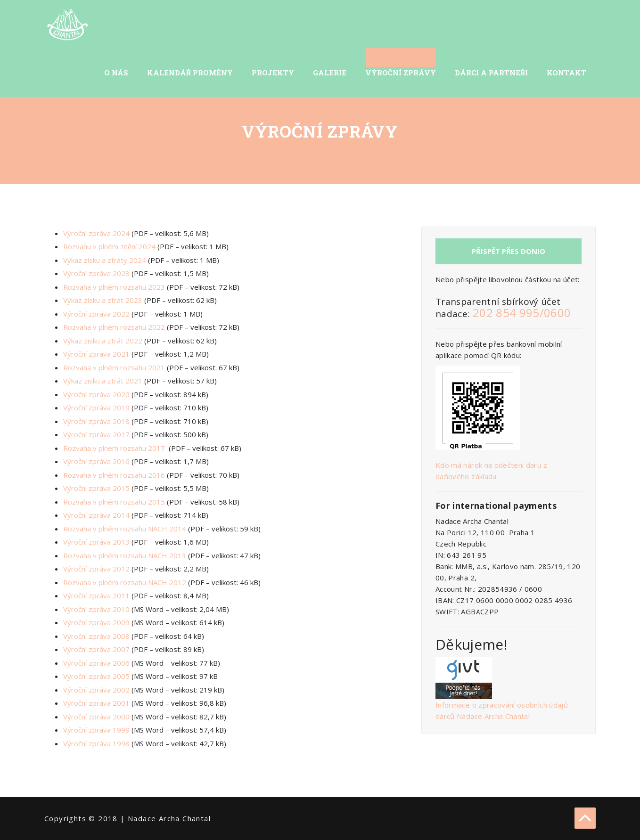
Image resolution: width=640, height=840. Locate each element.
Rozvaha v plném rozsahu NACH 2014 (125, 529)
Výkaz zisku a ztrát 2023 (103, 300)
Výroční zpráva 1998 (96, 743)
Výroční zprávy (401, 73)
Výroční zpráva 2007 (96, 649)
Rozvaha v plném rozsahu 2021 (114, 367)
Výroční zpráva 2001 (96, 703)
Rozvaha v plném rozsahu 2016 (114, 475)
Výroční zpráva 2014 (96, 515)
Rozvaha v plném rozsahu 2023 (114, 287)
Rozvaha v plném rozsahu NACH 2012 (125, 582)
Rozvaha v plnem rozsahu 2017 (114, 448)
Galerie (330, 73)
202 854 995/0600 (522, 313)
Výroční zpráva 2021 (96, 354)
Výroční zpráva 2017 (96, 434)
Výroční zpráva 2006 (96, 663)
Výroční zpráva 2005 (96, 676)
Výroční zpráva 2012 (96, 569)
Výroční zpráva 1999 (96, 730)
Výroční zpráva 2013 (96, 542)
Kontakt (566, 73)
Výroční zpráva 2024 (96, 233)
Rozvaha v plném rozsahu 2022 (114, 327)
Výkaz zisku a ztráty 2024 (105, 260)
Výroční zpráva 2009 (96, 622)
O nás (116, 73)
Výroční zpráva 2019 (96, 408)
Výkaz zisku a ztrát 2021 (103, 381)
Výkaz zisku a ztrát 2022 (103, 341)
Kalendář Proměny (190, 73)
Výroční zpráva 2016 (96, 461)
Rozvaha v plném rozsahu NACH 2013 (125, 555)
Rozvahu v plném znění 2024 (109, 246)
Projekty (273, 73)
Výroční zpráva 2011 (96, 595)
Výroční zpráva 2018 (96, 421)
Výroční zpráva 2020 (96, 394)
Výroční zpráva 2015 (96, 488)
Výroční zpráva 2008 (96, 636)
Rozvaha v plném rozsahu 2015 (114, 502)
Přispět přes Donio (509, 251)
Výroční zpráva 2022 (96, 314)
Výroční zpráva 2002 (96, 690)
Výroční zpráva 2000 (96, 717)
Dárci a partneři (491, 73)
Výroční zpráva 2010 (96, 609)
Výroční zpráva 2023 (96, 273)
